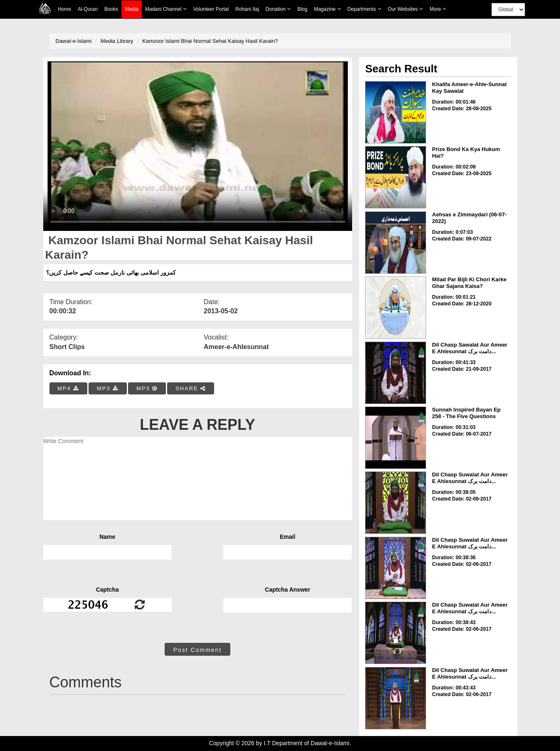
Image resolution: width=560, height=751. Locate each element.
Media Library (117, 41)
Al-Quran (88, 9)
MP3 (108, 388)
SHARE (191, 388)
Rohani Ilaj (247, 9)
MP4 (68, 388)
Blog (302, 9)
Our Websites (406, 9)
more (438, 9)
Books (111, 9)
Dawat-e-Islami (74, 41)
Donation (278, 9)
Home (64, 9)
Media (132, 9)
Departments (364, 9)
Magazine (327, 9)
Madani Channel (166, 9)
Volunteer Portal (211, 9)
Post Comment (198, 650)
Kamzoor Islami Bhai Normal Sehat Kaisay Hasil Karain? (210, 41)
